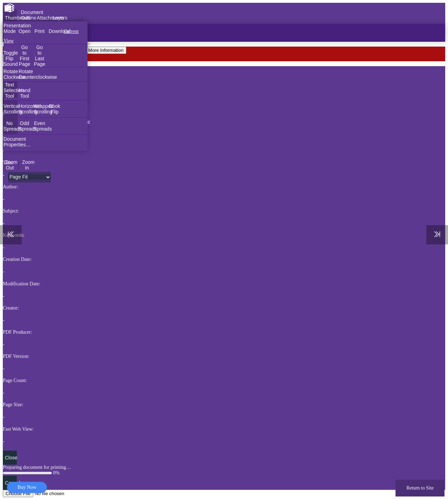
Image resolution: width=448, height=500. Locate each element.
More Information (106, 50)
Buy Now (27, 487)
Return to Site (420, 488)
